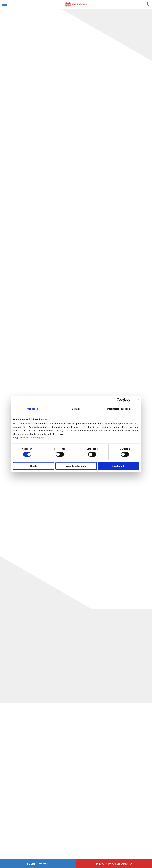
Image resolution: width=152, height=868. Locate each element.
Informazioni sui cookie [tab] (119, 409)
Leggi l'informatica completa (29, 437)
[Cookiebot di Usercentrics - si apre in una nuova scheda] (119, 400)
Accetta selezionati (76, 466)
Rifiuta (34, 466)
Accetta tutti (118, 466)
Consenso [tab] (33, 409)
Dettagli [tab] (76, 409)
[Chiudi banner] (138, 400)
